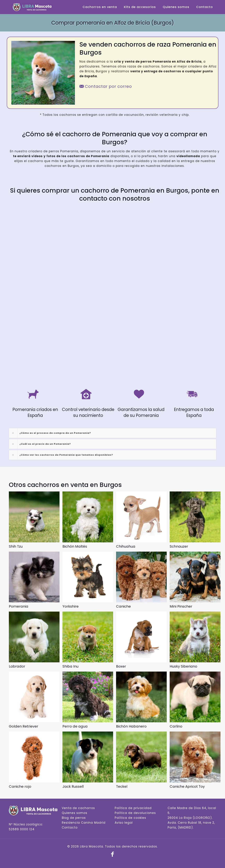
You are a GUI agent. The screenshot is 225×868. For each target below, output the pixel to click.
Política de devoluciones (135, 813)
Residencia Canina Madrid (84, 823)
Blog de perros (74, 818)
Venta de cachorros (78, 808)
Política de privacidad (133, 808)
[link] (113, 433)
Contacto (70, 827)
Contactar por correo (106, 86)
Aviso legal (124, 823)
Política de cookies (130, 818)
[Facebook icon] (113, 855)
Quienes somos (75, 813)
